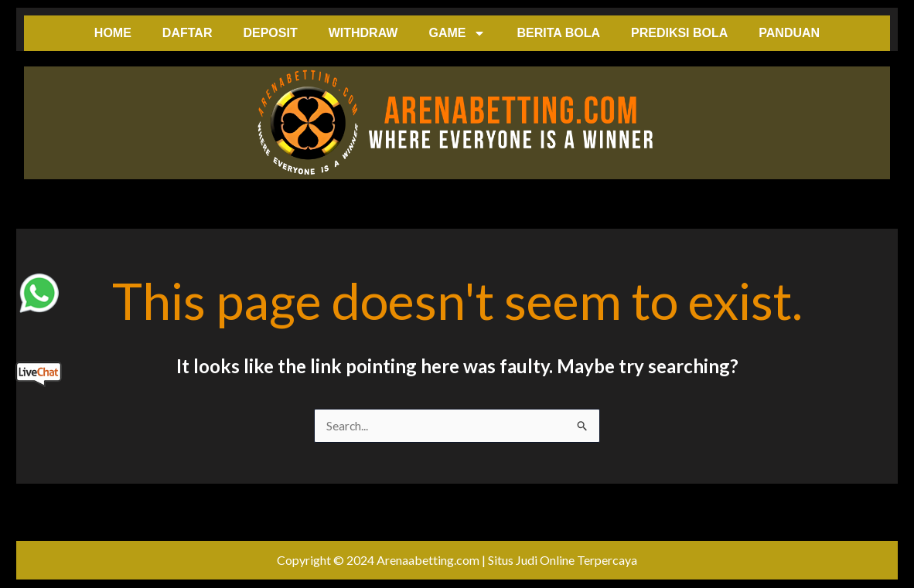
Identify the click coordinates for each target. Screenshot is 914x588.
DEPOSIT (270, 33)
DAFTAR (188, 33)
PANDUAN (789, 33)
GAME (457, 33)
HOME (113, 33)
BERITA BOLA (558, 33)
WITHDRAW (363, 33)
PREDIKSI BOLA (679, 33)
